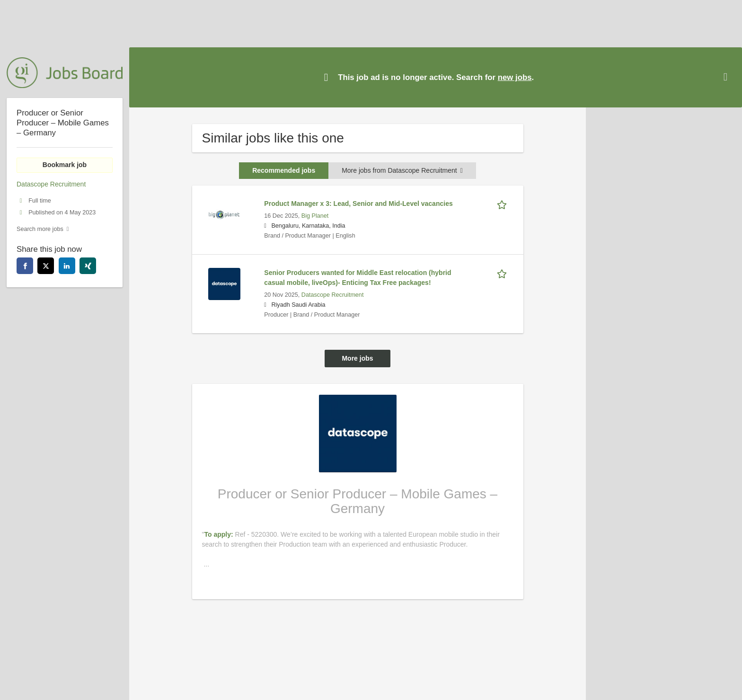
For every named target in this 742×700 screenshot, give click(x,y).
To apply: (219, 534)
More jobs (357, 358)
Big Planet (315, 216)
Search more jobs (40, 229)
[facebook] (25, 266)
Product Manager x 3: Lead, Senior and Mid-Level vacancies (358, 204)
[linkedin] (67, 266)
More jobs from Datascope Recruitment (402, 170)
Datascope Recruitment (333, 295)
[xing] (88, 266)
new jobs (515, 77)
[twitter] (46, 266)
